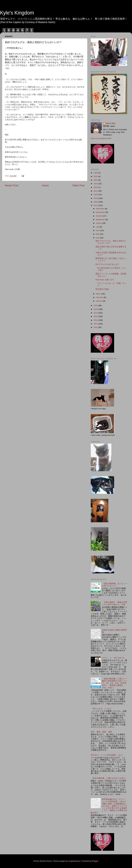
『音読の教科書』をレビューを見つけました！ (115, 585)
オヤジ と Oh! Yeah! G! (113, 658)
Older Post (78, 185)
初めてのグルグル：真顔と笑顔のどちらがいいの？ (111, 242)
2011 (96, 324)
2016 (96, 306)
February (100, 297)
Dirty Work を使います (105, 280)
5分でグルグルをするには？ (108, 264)
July (98, 227)
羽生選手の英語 (102, 289)
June (98, 230)
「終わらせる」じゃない (101, 709)
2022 (96, 187)
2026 (96, 173)
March (99, 294)
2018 (96, 202)
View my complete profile (101, 138)
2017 (96, 205)
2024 (96, 180)
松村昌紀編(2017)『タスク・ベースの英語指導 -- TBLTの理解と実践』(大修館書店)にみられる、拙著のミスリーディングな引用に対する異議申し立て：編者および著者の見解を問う (109, 806)
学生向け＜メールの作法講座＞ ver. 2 (107, 755)
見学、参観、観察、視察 (101, 732)
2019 (96, 198)
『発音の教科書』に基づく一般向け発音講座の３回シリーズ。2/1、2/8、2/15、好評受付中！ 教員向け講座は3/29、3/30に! (115, 683)
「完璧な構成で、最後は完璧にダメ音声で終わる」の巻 (115, 603)
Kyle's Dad (111, 123)
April (98, 238)
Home (45, 185)
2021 (96, 191)
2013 (96, 316)
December (100, 209)
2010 (96, 327)
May (98, 234)
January (99, 301)
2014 (96, 313)
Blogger (95, 861)
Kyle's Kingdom (17, 13)
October (99, 216)
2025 (96, 176)
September (101, 220)
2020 (96, 195)
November (100, 212)
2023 (96, 184)
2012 (96, 320)
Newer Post (12, 185)
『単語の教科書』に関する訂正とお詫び (108, 778)
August (99, 223)
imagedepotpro (74, 861)
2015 (96, 309)
